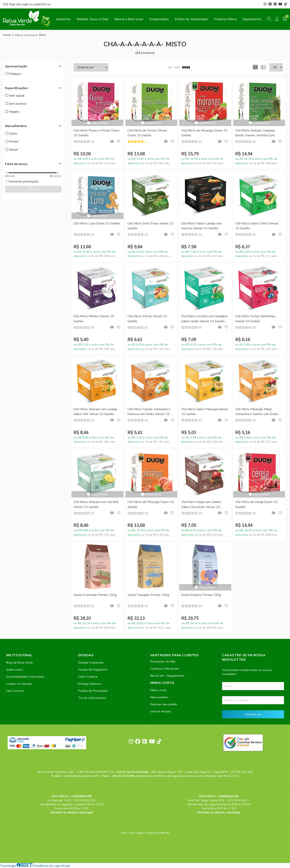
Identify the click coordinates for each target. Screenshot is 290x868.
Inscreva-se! (253, 714)
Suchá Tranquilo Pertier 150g (148, 595)
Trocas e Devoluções (92, 698)
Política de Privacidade (93, 691)
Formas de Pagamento (93, 670)
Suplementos (252, 19)
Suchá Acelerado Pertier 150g (95, 595)
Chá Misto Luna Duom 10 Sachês (97, 223)
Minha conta (158, 690)
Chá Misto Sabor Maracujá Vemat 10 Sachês (205, 412)
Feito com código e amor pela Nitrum (145, 833)
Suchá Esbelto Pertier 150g (201, 595)
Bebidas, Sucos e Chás (93, 19)
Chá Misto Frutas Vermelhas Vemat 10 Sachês (255, 319)
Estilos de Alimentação (191, 19)
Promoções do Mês (163, 661)
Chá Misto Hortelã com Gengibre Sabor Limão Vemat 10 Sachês (204, 319)
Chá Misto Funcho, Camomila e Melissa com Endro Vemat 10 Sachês (149, 412)
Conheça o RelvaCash (165, 669)
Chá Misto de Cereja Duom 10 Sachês (256, 504)
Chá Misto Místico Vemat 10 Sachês (94, 319)
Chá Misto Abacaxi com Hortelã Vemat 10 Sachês (96, 504)
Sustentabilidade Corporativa (25, 677)
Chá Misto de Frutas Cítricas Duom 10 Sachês (147, 133)
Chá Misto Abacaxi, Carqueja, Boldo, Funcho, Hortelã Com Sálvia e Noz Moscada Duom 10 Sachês (258, 133)
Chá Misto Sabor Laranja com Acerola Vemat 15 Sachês (202, 226)
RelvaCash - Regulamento (167, 676)
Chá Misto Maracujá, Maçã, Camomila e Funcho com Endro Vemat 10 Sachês (257, 412)
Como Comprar (88, 677)
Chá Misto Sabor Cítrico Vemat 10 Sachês (257, 226)
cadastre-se (42, 4)
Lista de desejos (161, 711)
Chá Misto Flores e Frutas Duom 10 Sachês (96, 133)
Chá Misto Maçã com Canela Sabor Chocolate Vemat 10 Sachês (201, 505)
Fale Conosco (15, 691)
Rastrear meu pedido (164, 704)
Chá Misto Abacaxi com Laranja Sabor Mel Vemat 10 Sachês (95, 412)
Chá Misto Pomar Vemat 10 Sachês (147, 319)
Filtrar (33, 189)
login (26, 4)
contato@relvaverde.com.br (82, 776)
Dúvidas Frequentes (91, 662)
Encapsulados (159, 19)
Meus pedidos (159, 697)
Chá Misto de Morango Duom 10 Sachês (204, 133)
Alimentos (63, 19)
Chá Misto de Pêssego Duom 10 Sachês (151, 504)
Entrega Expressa (90, 684)
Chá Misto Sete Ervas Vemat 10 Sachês (150, 226)
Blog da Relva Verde (19, 662)
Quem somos (15, 670)
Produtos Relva (225, 19)
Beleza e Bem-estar (129, 19)
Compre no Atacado (19, 684)
